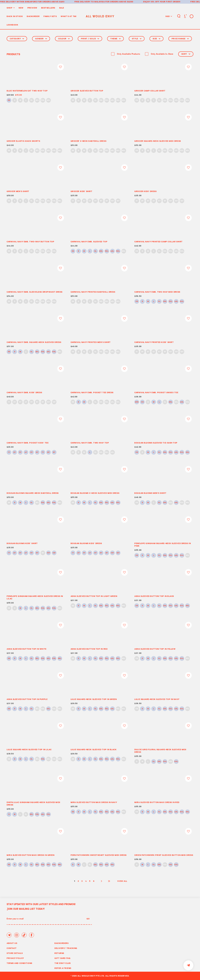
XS (9, 100)
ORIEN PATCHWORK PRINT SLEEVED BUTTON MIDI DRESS (164, 855)
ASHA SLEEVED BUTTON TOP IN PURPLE (27, 699)
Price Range (180, 39)
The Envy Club (63, 963)
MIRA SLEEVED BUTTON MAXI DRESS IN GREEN (30, 855)
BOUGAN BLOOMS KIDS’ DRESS (86, 543)
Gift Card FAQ (62, 958)
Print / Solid (90, 39)
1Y (73, 201)
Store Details (15, 953)
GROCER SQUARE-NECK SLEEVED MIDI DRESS (158, 141)
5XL (118, 100)
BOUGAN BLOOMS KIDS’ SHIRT (22, 543)
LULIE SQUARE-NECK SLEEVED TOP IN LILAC (29, 749)
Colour (64, 39)
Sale (62, 8)
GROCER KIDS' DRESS (145, 191)
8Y (107, 201)
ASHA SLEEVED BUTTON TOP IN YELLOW (155, 649)
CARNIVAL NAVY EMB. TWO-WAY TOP (90, 443)
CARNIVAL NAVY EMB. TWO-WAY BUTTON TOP (30, 242)
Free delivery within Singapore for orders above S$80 (32, 2)
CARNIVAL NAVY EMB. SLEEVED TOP (89, 242)
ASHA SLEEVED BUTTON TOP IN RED (89, 649)
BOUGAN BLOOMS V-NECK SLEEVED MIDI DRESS (95, 493)
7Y (43, 452)
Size (156, 39)
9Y (54, 452)
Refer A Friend (63, 968)
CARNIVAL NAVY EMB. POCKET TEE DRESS (92, 392)
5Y (96, 201)
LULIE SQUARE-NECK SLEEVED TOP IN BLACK (94, 749)
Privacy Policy (15, 958)
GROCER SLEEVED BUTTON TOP (87, 91)
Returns (59, 953)
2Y (78, 201)
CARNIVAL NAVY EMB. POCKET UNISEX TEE (156, 392)
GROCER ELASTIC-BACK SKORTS (23, 141)
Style (137, 39)
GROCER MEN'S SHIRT (18, 191)
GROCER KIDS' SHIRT (81, 191)
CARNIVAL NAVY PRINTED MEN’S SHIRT (91, 342)
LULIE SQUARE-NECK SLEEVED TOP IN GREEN (94, 699)
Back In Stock (15, 16)
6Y (101, 201)
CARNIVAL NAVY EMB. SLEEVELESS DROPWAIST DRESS (35, 292)
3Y (84, 201)
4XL (49, 100)
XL (32, 100)
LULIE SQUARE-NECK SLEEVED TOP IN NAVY (157, 699)
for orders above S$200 (119, 2)
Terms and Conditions (19, 963)
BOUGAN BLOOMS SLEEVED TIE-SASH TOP (156, 443)
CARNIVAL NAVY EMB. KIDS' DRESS (24, 392)
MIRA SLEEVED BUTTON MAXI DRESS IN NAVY (94, 802)
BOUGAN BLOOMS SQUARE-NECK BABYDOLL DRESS (33, 493)
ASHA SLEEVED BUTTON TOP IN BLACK (154, 596)
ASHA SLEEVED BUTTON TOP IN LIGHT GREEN (94, 596)
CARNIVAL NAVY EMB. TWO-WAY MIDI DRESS (157, 292)
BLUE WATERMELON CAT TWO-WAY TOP (27, 91)
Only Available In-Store (162, 54)
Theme (115, 39)
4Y (90, 201)
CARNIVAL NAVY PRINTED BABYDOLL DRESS (93, 292)
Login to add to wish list (61, 67)
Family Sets (50, 16)
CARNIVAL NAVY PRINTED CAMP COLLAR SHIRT (158, 242)
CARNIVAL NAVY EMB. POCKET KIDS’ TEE (28, 443)
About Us (12, 943)
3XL (43, 100)
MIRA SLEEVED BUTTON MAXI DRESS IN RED (157, 802)
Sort (186, 54)
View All (122, 881)
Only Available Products (128, 54)
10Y (112, 201)
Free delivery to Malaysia (90, 2)
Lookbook (12, 25)
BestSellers (48, 8)
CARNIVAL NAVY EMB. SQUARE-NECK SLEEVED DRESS (34, 342)
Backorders (62, 943)
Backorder (33, 16)
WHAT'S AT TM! (69, 16)
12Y (118, 201)
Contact (12, 948)
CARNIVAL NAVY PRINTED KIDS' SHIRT (154, 342)
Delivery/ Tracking (66, 948)
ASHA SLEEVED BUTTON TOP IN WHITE (27, 649)
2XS (137, 402)
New (21, 8)
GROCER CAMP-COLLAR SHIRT (150, 91)
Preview (32, 8)
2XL (37, 100)
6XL (124, 100)
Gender (41, 39)
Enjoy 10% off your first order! (162, 2)
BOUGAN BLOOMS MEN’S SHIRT (150, 493)
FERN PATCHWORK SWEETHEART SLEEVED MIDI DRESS (99, 855)
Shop (9, 8)
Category (17, 39)
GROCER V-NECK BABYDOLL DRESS (88, 141)
